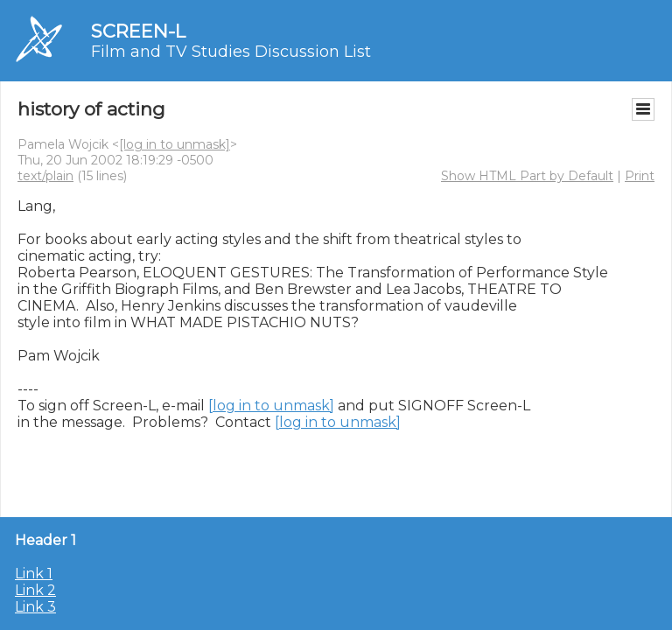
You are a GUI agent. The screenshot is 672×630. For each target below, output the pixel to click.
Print (640, 176)
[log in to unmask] (175, 144)
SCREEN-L (138, 31)
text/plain (45, 176)
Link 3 (35, 607)
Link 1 (34, 574)
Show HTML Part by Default (527, 176)
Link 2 (35, 590)
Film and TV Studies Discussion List (231, 52)
